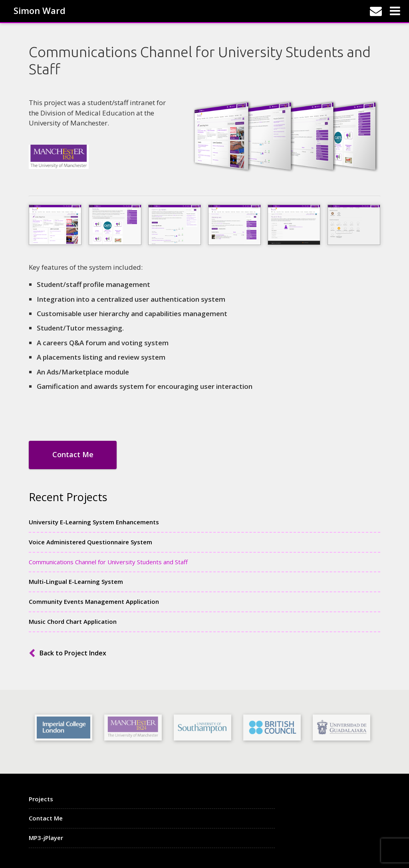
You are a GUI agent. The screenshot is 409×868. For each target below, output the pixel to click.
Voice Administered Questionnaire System (90, 542)
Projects (41, 799)
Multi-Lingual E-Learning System (76, 581)
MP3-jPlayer (46, 838)
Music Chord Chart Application (73, 621)
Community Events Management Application (94, 601)
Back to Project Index (73, 653)
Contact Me (73, 454)
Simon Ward (40, 10)
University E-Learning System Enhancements (94, 522)
